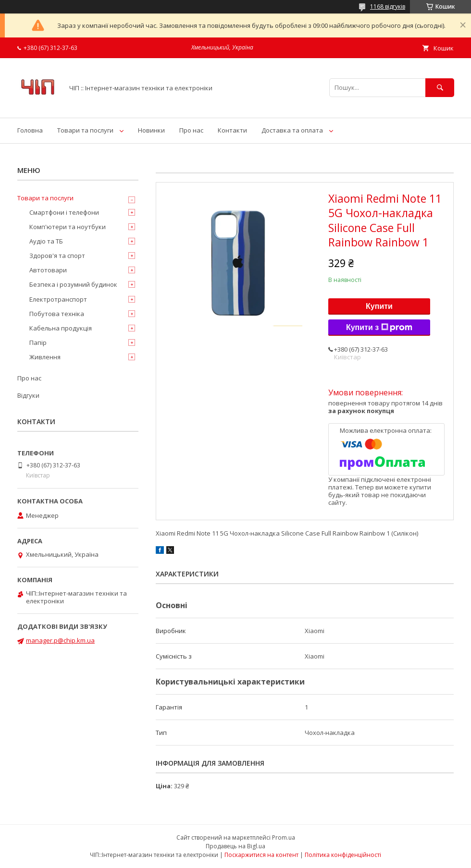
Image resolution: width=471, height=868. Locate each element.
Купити (379, 306)
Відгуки (28, 395)
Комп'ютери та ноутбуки (68, 227)
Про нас (191, 130)
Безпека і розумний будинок (73, 284)
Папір (38, 342)
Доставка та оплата (292, 130)
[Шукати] (440, 88)
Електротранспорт (58, 299)
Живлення (45, 357)
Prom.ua (284, 837)
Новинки (151, 130)
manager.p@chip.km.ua (60, 640)
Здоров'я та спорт (57, 256)
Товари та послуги (85, 130)
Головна (30, 130)
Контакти (232, 130)
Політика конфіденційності (343, 855)
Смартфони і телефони (64, 212)
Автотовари (48, 270)
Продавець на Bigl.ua (235, 846)
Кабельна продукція (61, 328)
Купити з (379, 328)
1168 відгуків (388, 6)
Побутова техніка (57, 314)
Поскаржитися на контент (261, 855)
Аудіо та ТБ (46, 241)
